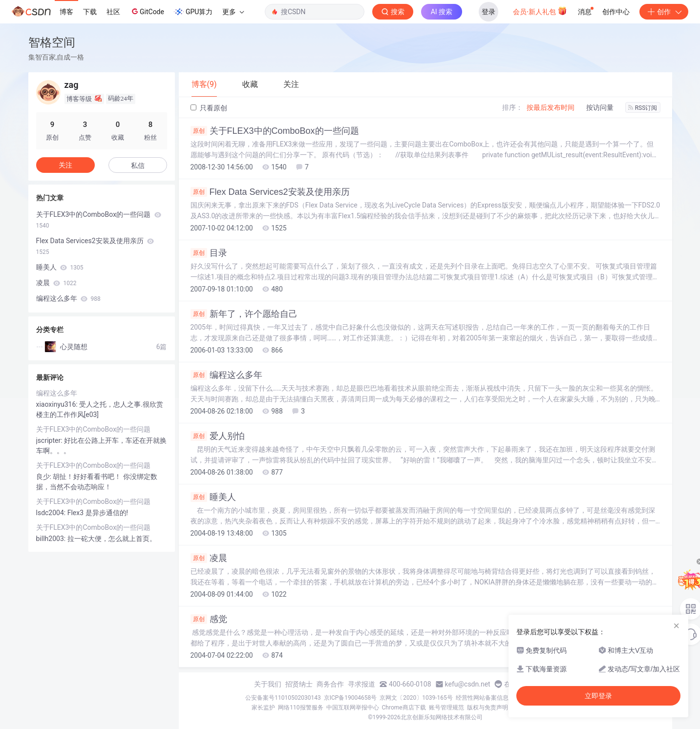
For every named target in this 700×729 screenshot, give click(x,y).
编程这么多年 (226, 375)
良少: (45, 477)
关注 (65, 165)
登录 (488, 12)
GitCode (147, 11)
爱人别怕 (218, 436)
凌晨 (209, 558)
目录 (209, 253)
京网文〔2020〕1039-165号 (416, 698)
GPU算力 (193, 12)
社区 (113, 12)
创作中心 (616, 12)
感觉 (209, 619)
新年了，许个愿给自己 (244, 314)
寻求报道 (361, 684)
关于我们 (268, 684)
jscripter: (50, 440)
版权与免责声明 (488, 708)
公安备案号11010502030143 (283, 698)
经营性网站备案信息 (482, 698)
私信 (138, 166)
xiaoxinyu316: (58, 404)
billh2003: (52, 539)
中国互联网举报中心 (353, 708)
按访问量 (600, 107)
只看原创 (209, 108)
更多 (233, 12)
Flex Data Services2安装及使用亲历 (270, 192)
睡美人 (213, 497)
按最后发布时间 (551, 107)
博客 (66, 12)
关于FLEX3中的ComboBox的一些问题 (275, 131)
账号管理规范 (446, 708)
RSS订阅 (643, 108)
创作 (664, 12)
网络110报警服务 (300, 708)
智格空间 (52, 42)
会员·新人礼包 (540, 11)
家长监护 (263, 708)
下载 (90, 12)
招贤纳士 (299, 684)
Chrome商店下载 (404, 708)
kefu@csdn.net (468, 684)
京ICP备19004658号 (350, 698)
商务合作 (330, 684)
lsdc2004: (52, 513)
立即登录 (598, 696)
